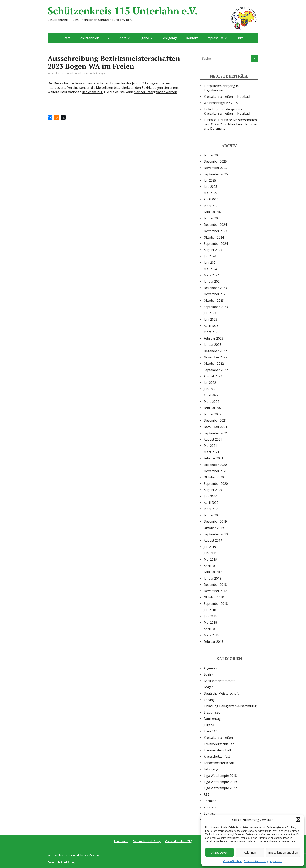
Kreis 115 (210, 731)
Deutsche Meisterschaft (221, 693)
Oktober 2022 (214, 364)
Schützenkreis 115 (92, 38)
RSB (207, 794)
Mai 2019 (210, 559)
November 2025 (215, 168)
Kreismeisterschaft (217, 750)
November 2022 (215, 357)
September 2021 (216, 433)
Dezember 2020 (215, 465)
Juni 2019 (210, 553)
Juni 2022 (210, 389)
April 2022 (211, 395)
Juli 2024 (210, 256)
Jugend (144, 38)
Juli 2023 (210, 313)
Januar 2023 (213, 345)
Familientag (212, 719)
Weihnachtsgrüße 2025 (221, 103)
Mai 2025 (210, 193)
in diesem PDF (92, 92)
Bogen (103, 73)
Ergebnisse (212, 712)
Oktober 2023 (214, 301)
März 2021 (211, 452)
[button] (298, 820)
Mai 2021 (210, 446)
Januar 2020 (213, 515)
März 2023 (211, 332)
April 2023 (211, 326)
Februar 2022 (213, 408)
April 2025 (211, 199)
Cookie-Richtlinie (232, 861)
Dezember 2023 (215, 288)
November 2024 (215, 231)
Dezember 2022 (215, 351)
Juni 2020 (210, 496)
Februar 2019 (213, 572)
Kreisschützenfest (217, 756)
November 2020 (215, 471)
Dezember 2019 (215, 521)
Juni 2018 (210, 616)
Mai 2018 (210, 622)
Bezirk (70, 73)
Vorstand (210, 807)
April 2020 (211, 503)
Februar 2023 (213, 338)
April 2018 (211, 629)
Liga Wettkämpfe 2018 (220, 776)
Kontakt (192, 38)
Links (239, 38)
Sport (122, 38)
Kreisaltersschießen (218, 738)
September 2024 (216, 244)
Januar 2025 (213, 218)
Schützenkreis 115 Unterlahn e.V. (153, 11)
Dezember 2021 (215, 420)
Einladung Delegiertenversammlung (230, 706)
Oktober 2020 (214, 477)
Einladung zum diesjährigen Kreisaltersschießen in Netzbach (227, 111)
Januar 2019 (213, 578)
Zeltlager (210, 813)
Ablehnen (250, 852)
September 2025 (216, 174)
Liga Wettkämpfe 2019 (220, 782)
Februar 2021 (213, 458)
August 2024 (213, 250)
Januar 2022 (213, 414)
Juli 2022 (210, 383)
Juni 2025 (210, 187)
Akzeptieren (219, 852)
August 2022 (213, 376)
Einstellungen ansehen (283, 852)
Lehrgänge (169, 38)
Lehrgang (211, 769)
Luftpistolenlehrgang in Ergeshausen (221, 88)
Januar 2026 (213, 155)
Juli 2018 (210, 610)
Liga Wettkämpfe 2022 (220, 788)
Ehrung (209, 700)
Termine (210, 801)
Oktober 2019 (214, 528)
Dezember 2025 (215, 161)
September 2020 (216, 484)
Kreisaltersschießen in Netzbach (227, 97)
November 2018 (215, 591)
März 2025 (211, 206)
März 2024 (211, 275)
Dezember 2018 (215, 585)
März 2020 (211, 509)
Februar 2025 (213, 212)
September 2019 (216, 534)
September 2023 (216, 307)
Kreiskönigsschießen (219, 744)
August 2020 (213, 490)
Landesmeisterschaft (219, 763)
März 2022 (211, 402)
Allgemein (211, 668)
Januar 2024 (213, 281)
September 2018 (216, 604)
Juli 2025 (210, 180)
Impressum (276, 861)
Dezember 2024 (215, 225)
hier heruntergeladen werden (155, 92)
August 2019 (213, 540)
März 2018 (211, 635)
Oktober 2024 (214, 237)
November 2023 (215, 294)
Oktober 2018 (214, 597)
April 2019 (211, 566)
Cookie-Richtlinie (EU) (179, 841)
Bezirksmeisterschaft (86, 73)
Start (66, 38)
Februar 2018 (213, 642)
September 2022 (216, 370)
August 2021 (213, 439)
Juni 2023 (210, 319)
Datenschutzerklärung (256, 861)
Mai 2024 (210, 269)
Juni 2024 (210, 262)
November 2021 (215, 427)
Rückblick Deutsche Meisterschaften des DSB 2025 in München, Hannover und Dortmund (231, 124)
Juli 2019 (210, 547)
